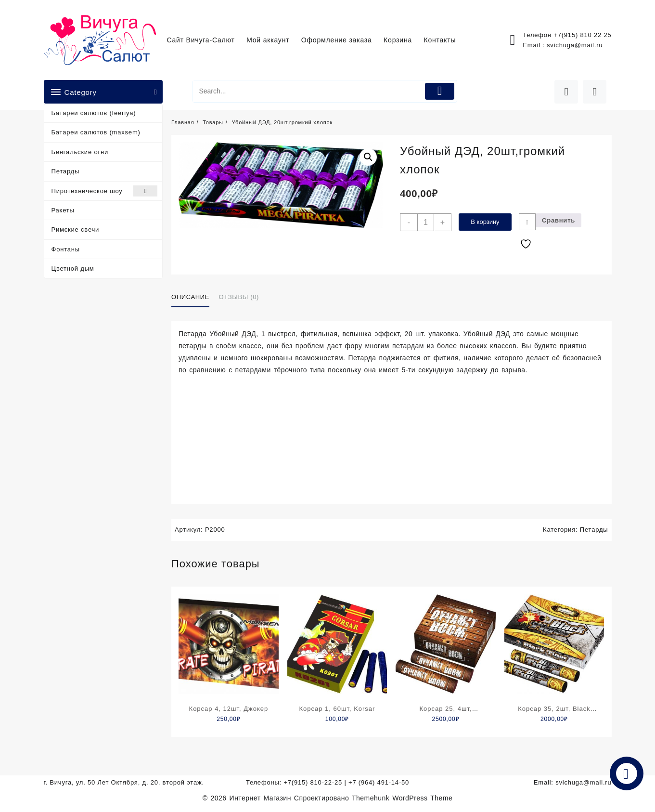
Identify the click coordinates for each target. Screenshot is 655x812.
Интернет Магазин (262, 798)
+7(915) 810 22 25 (582, 35)
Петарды (66, 171)
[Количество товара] (426, 222)
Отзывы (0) (239, 297)
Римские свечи (76, 229)
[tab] (194, 298)
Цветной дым (73, 268)
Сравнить (559, 220)
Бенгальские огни (80, 152)
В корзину (485, 222)
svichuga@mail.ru (575, 45)
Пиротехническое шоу (105, 191)
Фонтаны (66, 249)
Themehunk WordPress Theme (402, 798)
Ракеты (63, 210)
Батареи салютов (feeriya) (94, 113)
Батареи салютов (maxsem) (96, 132)
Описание (190, 297)
